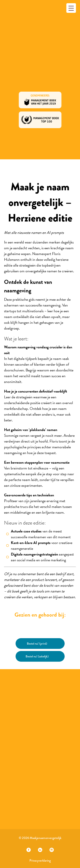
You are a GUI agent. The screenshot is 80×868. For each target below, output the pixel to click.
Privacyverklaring (40, 861)
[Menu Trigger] (71, 8)
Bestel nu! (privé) (37, 644)
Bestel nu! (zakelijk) (37, 656)
